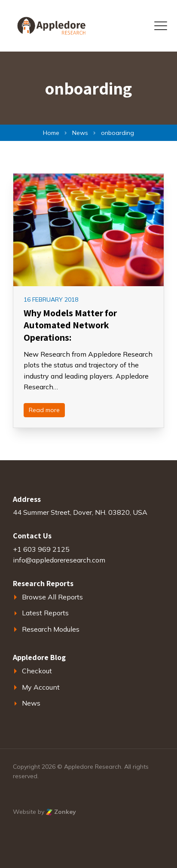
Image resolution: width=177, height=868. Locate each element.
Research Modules (51, 629)
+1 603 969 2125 (41, 549)
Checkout (37, 671)
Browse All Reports (52, 597)
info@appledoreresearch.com (59, 560)
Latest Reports (45, 613)
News (31, 703)
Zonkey (61, 812)
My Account (41, 687)
